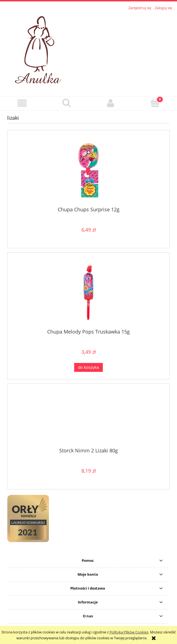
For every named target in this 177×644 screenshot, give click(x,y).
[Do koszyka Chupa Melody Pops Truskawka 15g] (88, 368)
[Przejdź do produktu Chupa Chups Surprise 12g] (88, 170)
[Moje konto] (111, 103)
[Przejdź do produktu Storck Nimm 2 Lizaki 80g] (88, 418)
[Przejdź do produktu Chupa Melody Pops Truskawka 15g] (88, 293)
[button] (22, 103)
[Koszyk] (155, 103)
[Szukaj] (66, 103)
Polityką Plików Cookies (129, 632)
